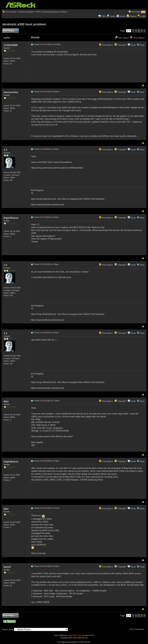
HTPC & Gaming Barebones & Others (51, 12)
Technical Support (26, 12)
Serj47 (8, 567)
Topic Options (137, 38)
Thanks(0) (120, 45)
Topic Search (122, 38)
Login (143, 16)
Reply (142, 45)
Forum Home (11, 12)
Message (35, 37)
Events (121, 16)
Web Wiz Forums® (76, 635)
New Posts (136, 12)
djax (7, 401)
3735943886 (12, 45)
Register (133, 16)
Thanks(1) (120, 461)
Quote (133, 45)
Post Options (106, 45)
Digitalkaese (12, 218)
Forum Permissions (138, 629)
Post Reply (10, 31)
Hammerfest (12, 92)
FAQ (103, 16)
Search (113, 16)
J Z (6, 150)
